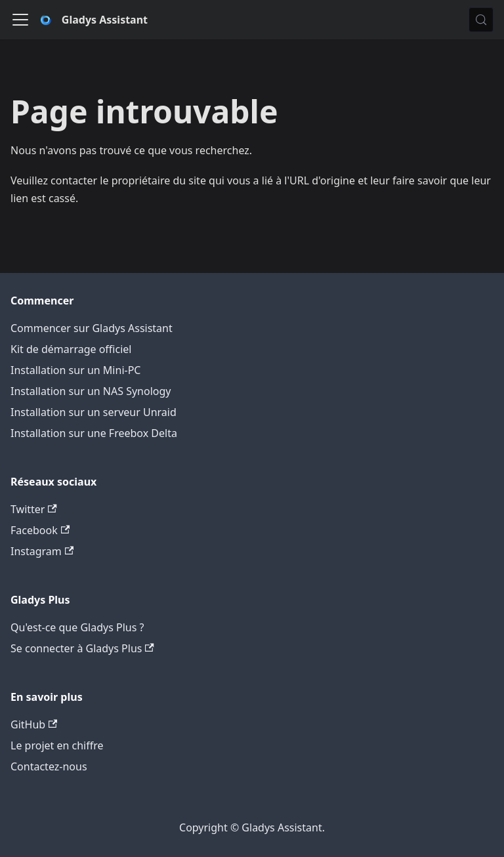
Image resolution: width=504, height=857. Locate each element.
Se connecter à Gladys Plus (82, 648)
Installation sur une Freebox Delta (94, 433)
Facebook (40, 530)
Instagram (42, 551)
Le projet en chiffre (57, 745)
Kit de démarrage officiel (71, 349)
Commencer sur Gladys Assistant (92, 328)
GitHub (34, 724)
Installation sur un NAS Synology (91, 391)
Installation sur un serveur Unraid (94, 412)
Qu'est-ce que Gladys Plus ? (77, 627)
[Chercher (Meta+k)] (481, 20)
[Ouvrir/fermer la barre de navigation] (20, 20)
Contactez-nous (49, 766)
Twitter (34, 509)
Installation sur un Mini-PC (75, 370)
